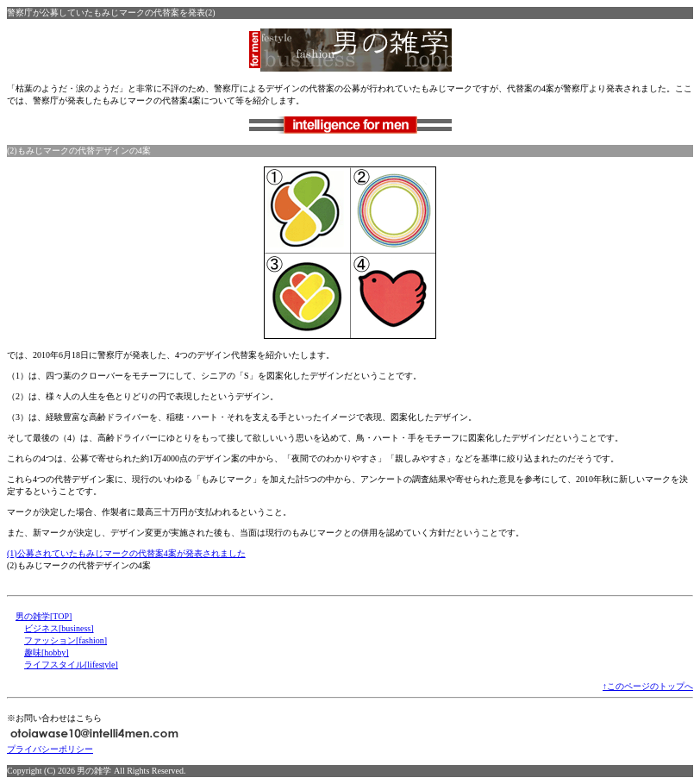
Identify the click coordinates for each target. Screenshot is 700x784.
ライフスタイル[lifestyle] (71, 665)
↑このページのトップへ (648, 686)
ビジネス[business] (59, 628)
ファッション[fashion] (66, 640)
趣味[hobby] (47, 652)
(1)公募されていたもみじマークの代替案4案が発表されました (126, 553)
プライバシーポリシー (50, 749)
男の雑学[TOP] (44, 616)
